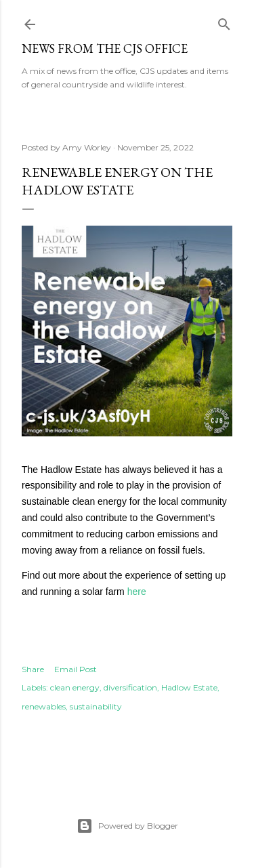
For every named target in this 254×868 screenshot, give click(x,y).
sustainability (96, 706)
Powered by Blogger (127, 826)
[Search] (224, 21)
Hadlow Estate (189, 687)
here (137, 592)
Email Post (76, 669)
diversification (130, 687)
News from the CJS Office (105, 48)
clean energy (75, 687)
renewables (44, 706)
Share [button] (33, 669)
